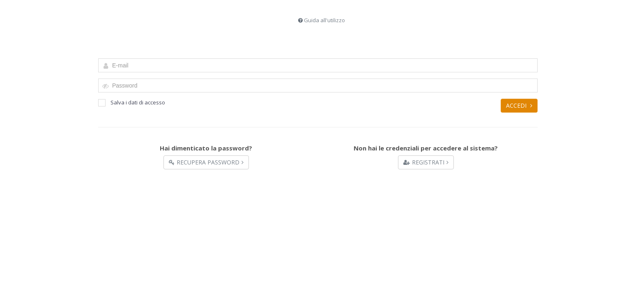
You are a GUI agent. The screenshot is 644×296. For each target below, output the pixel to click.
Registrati (426, 162)
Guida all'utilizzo (324, 20)
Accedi (519, 105)
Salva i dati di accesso (132, 103)
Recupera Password (206, 162)
